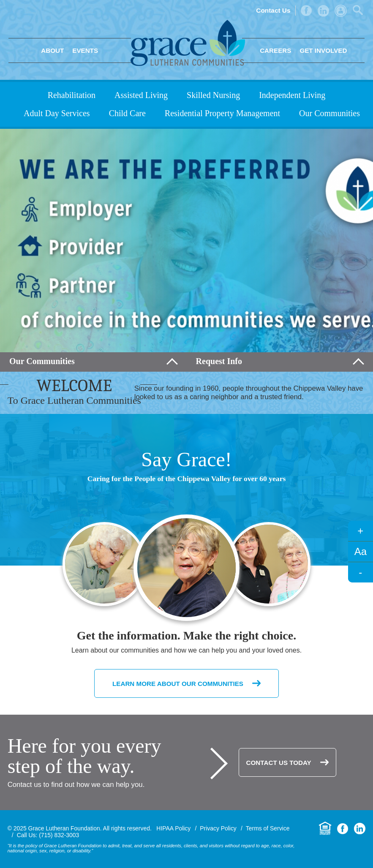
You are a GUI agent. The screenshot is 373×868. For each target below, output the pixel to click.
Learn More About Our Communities (178, 684)
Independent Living (292, 95)
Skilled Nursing (213, 95)
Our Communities (329, 113)
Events (85, 50)
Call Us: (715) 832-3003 (48, 835)
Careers (275, 50)
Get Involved (323, 50)
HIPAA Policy (173, 828)
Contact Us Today (279, 763)
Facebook (306, 11)
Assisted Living (141, 95)
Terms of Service (268, 828)
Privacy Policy (218, 828)
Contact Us (273, 10)
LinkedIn (323, 11)
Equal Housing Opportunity (325, 829)
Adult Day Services (57, 113)
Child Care (127, 113)
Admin (341, 11)
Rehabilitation (72, 95)
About (52, 50)
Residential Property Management (222, 113)
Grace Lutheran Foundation (188, 43)
